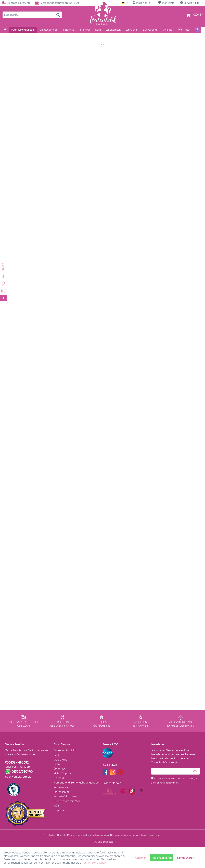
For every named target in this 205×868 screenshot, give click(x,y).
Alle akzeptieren (162, 858)
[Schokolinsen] (113, 30)
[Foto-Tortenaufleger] (23, 30)
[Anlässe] (168, 30)
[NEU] (184, 30)
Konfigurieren (186, 858)
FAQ (56, 755)
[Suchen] (58, 15)
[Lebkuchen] (132, 30)
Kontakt (59, 778)
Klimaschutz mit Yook (67, 801)
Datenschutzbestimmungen (183, 778)
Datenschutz (62, 792)
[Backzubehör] (151, 30)
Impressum (61, 810)
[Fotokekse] (85, 30)
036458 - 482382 (17, 762)
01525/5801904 (23, 771)
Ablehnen (141, 858)
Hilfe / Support (63, 773)
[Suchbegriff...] (32, 15)
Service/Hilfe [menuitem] (190, 3)
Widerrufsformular (65, 796)
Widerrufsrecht (63, 787)
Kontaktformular (22, 777)
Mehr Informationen (94, 863)
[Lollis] (98, 30)
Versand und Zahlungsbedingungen (76, 782)
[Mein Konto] (143, 3)
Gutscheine (61, 759)
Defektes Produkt (65, 750)
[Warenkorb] (194, 15)
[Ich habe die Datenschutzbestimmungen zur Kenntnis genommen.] (152, 778)
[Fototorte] (69, 30)
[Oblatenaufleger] (49, 30)
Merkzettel (167, 3)
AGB (56, 805)
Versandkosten (95, 835)
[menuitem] (143, 3)
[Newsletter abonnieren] (195, 771)
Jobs (57, 764)
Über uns (59, 769)
